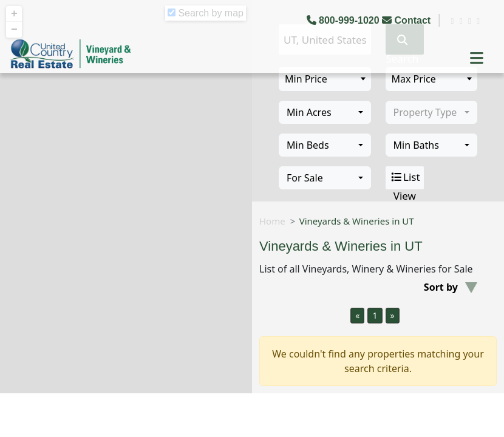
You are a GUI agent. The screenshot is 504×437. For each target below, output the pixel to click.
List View (405, 178)
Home (272, 221)
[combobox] (325, 112)
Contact (407, 20)
